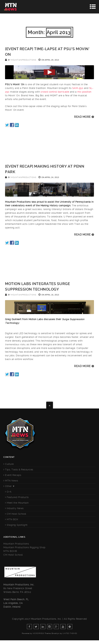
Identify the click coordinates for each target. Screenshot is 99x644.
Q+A (9, 492)
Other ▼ (10, 486)
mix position (84, 92)
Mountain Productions (16, 544)
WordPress (38, 633)
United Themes (70, 633)
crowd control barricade (55, 92)
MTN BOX (13, 519)
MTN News (12, 481)
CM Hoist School (16, 514)
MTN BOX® (10, 551)
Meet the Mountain (18, 503)
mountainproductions (24, 60)
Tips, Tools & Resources (19, 470)
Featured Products (18, 497)
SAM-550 (78, 88)
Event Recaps (13, 475)
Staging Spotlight (17, 525)
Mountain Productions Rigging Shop (24, 547)
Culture (9, 464)
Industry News (15, 508)
